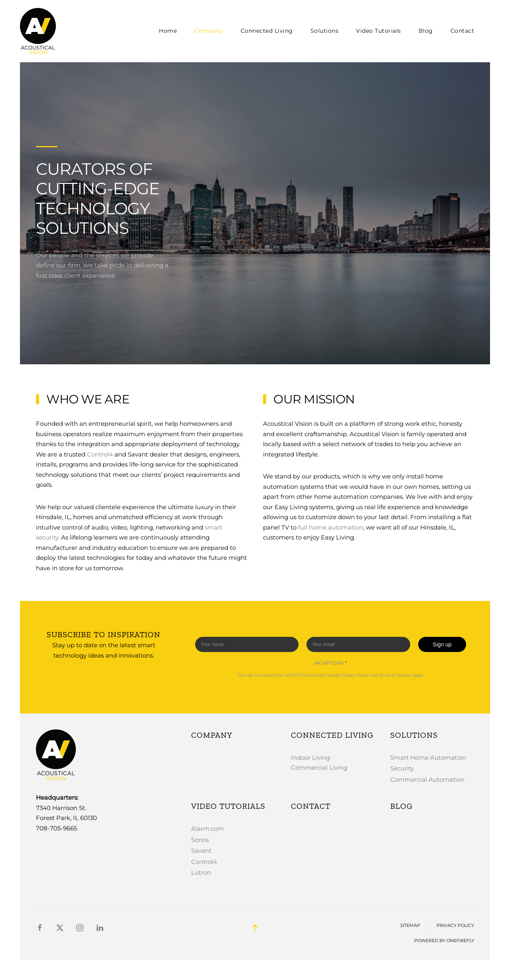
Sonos (200, 840)
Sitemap (410, 926)
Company (209, 31)
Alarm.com (208, 829)
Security (402, 768)
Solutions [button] (325, 31)
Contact (463, 31)
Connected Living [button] (267, 31)
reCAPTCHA (331, 663)
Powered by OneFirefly (444, 941)
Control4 (100, 454)
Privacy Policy (355, 675)
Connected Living (332, 735)
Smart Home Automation (428, 758)
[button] (255, 928)
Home (168, 31)
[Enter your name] (247, 644)
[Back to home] (39, 31)
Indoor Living (310, 758)
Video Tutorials (228, 806)
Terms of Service (395, 675)
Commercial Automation (427, 779)
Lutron (201, 872)
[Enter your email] (359, 644)
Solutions (414, 735)
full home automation (331, 527)
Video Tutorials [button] (379, 31)
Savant (201, 851)
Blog (426, 31)
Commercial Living (319, 768)
